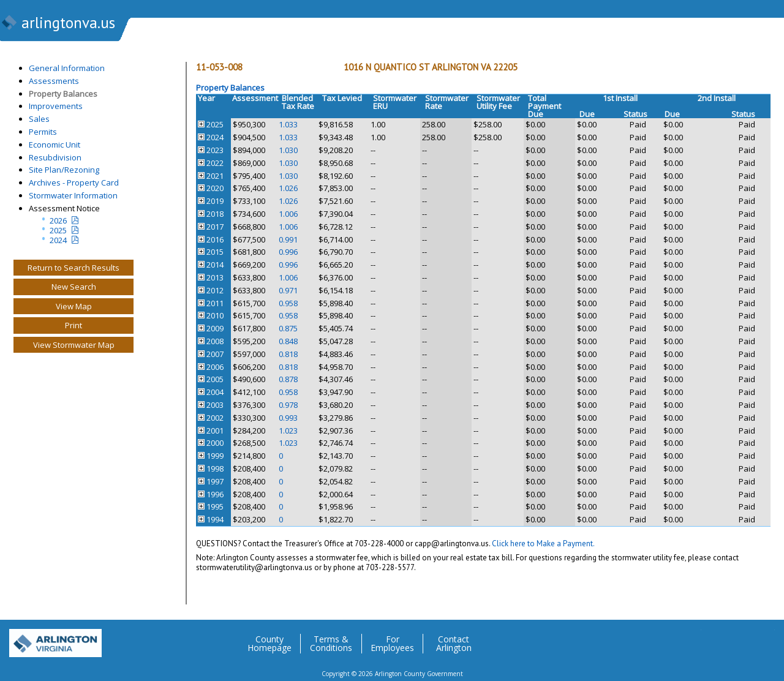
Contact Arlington (454, 644)
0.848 (288, 341)
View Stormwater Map (74, 345)
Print (73, 325)
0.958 (288, 303)
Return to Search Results (73, 268)
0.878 (288, 379)
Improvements (56, 106)
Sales (39, 119)
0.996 (288, 252)
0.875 (288, 328)
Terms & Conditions (331, 644)
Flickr (741, 639)
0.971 (288, 290)
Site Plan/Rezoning (64, 170)
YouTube (765, 639)
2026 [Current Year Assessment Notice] (58, 220)
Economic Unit (55, 145)
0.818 (288, 354)
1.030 (288, 150)
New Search (74, 287)
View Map (74, 306)
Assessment (255, 98)
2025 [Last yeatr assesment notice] (58, 230)
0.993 (288, 418)
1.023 (288, 431)
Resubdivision (55, 157)
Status (635, 114)
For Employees (392, 644)
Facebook (716, 639)
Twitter (692, 639)
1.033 (288, 124)
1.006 (288, 214)
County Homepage (269, 644)
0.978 (288, 405)
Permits (43, 132)
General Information (67, 68)
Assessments (54, 81)
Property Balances (63, 94)
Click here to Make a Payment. (543, 544)
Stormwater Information (73, 195)
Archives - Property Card (74, 182)
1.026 (288, 188)
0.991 (288, 239)
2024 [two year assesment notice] (58, 240)
